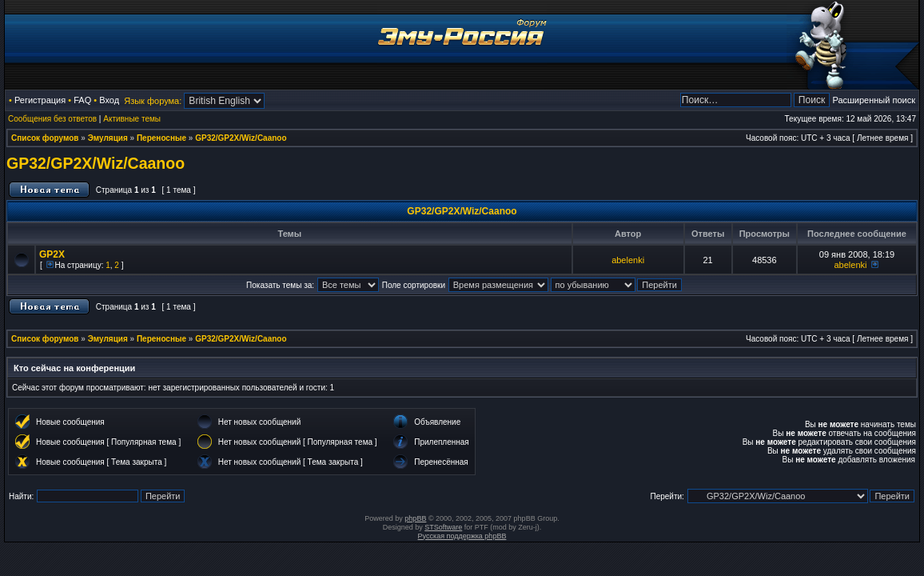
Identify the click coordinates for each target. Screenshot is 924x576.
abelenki (628, 260)
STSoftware (443, 527)
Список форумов (45, 138)
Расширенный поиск (874, 100)
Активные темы (132, 119)
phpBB (415, 518)
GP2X (52, 254)
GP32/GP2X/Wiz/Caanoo (241, 138)
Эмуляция (108, 138)
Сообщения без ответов (52, 119)
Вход (109, 100)
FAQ (82, 100)
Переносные (161, 138)
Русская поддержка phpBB (462, 536)
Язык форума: (153, 101)
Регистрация (40, 100)
